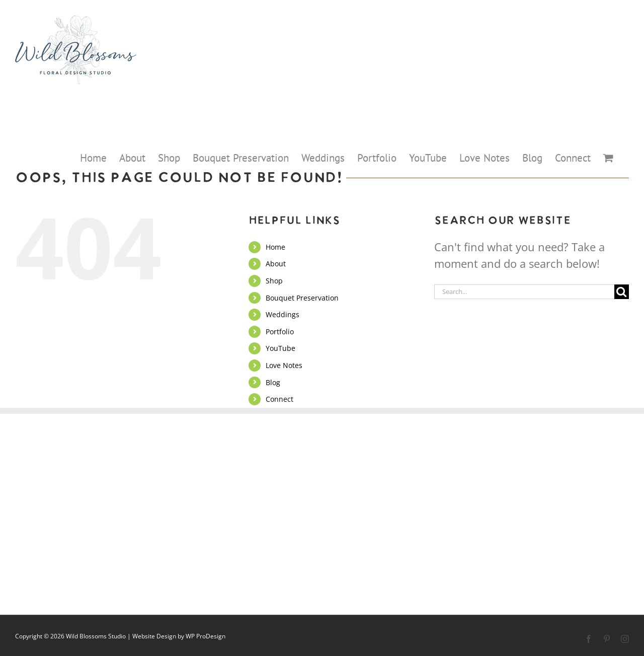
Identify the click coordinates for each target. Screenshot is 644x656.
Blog (273, 382)
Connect (279, 399)
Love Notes (284, 365)
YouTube (280, 348)
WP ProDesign (206, 636)
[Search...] (524, 292)
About (276, 264)
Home (275, 247)
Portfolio (280, 332)
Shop (274, 281)
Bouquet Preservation (302, 298)
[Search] (622, 292)
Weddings (283, 314)
